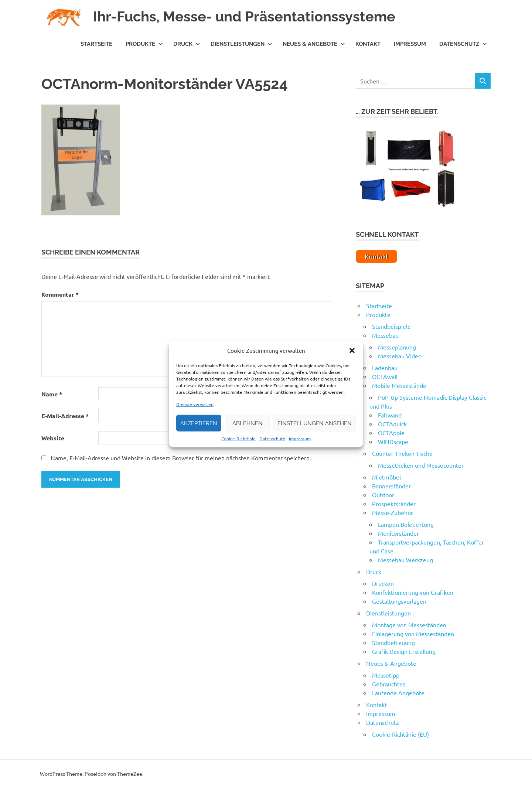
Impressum (300, 439)
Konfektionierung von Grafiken (413, 592)
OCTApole (391, 433)
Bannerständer (391, 486)
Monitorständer (398, 533)
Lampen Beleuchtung (406, 524)
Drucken (383, 583)
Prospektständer (394, 504)
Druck (187, 44)
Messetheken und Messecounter (421, 465)
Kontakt (368, 44)
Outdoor (383, 495)
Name (52, 394)
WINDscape (393, 441)
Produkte (144, 44)
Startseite (96, 44)
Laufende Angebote (398, 693)
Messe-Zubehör (393, 512)
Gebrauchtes (389, 684)
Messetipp (386, 675)
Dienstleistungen (241, 44)
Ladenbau (385, 368)
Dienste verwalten (195, 404)
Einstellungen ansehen (315, 423)
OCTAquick (392, 424)
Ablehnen (248, 423)
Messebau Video (400, 356)
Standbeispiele (391, 326)
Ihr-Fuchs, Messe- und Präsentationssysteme (244, 16)
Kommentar (60, 294)
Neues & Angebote (314, 44)
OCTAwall (385, 376)
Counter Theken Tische (402, 453)
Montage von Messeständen (409, 625)
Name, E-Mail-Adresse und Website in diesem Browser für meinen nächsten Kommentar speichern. (181, 458)
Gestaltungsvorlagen (399, 601)
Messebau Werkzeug (405, 560)
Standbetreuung (393, 642)
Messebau (385, 335)
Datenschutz (272, 439)
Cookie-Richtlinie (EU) (400, 734)
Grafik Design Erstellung (404, 651)
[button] (352, 351)
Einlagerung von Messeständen (413, 634)
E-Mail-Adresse (65, 416)
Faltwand (390, 415)
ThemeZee (130, 774)
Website (53, 438)
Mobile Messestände (399, 385)
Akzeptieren (199, 423)
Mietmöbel (386, 477)
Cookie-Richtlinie (238, 439)
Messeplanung (397, 347)
